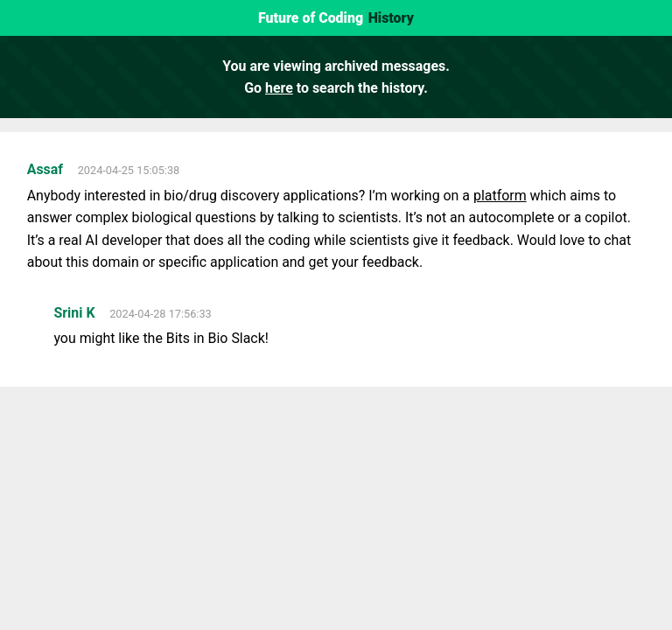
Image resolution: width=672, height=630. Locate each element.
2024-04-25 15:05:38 (129, 170)
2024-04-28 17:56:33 (161, 314)
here (279, 88)
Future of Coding (311, 18)
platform (500, 196)
